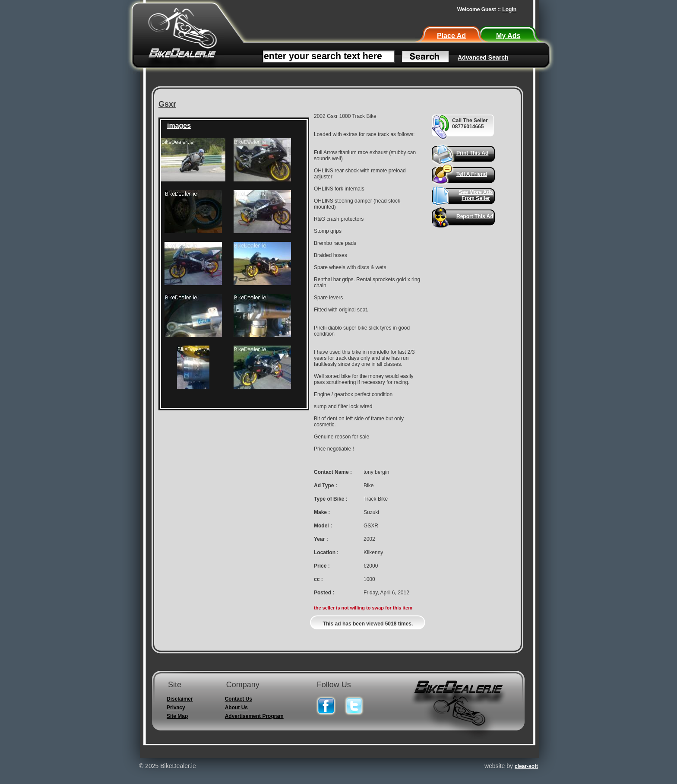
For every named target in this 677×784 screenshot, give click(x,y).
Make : (322, 512)
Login (509, 10)
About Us (236, 708)
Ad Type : (326, 486)
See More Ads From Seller (476, 195)
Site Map (177, 716)
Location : (326, 552)
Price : (322, 566)
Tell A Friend (472, 174)
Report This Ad (475, 216)
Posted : (324, 593)
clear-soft (526, 766)
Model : (323, 526)
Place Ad (451, 36)
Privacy (176, 708)
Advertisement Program (254, 716)
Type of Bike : (331, 499)
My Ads (508, 36)
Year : (321, 539)
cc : (318, 579)
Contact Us (239, 699)
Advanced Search (483, 57)
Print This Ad (472, 153)
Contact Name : (333, 472)
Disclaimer (180, 699)
